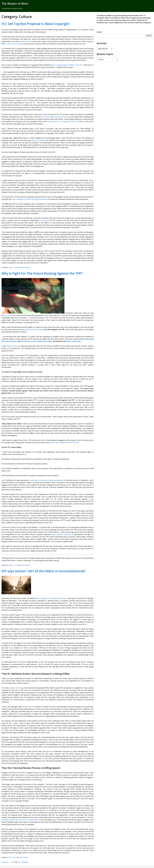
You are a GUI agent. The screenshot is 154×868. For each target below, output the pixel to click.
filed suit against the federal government (51, 598)
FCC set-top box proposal (14, 44)
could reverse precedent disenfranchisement (46, 480)
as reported (44, 220)
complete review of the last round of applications (20, 820)
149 (19, 862)
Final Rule (31, 707)
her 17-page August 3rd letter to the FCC (68, 65)
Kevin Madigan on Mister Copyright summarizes (30, 199)
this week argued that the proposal (55, 117)
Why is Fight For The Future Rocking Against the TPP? (43, 273)
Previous (5, 862)
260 (23, 862)
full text (8, 315)
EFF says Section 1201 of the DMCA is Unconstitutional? (44, 571)
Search (99, 32)
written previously (13, 346)
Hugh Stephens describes (61, 534)
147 (13, 862)
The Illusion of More (15, 4)
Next (27, 862)
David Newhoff (25, 267)
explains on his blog (16, 688)
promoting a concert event (33, 329)
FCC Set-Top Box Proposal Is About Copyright (36, 24)
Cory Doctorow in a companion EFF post (62, 121)
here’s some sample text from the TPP (65, 443)
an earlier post (26, 41)
